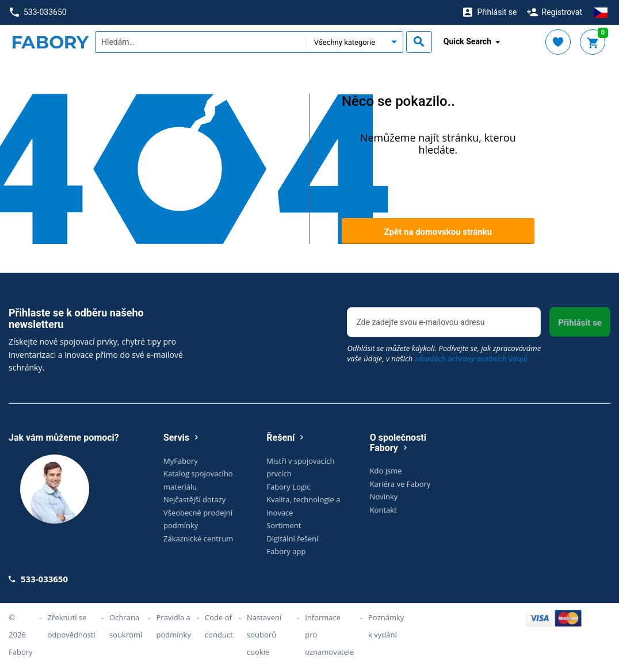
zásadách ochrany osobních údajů (471, 358)
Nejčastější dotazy (194, 499)
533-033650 (38, 12)
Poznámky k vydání (386, 626)
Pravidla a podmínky (174, 626)
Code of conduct (219, 626)
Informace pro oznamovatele (329, 635)
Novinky (384, 497)
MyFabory (181, 461)
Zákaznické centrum (198, 539)
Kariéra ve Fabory (400, 484)
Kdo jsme (386, 471)
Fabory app (286, 551)
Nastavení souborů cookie (264, 635)
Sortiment (284, 525)
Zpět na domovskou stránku (438, 232)
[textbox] (200, 42)
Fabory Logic (288, 487)
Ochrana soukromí (126, 626)
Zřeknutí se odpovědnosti (72, 626)
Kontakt (383, 510)
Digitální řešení (292, 539)
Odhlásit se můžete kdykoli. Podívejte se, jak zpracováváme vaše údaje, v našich (444, 353)
